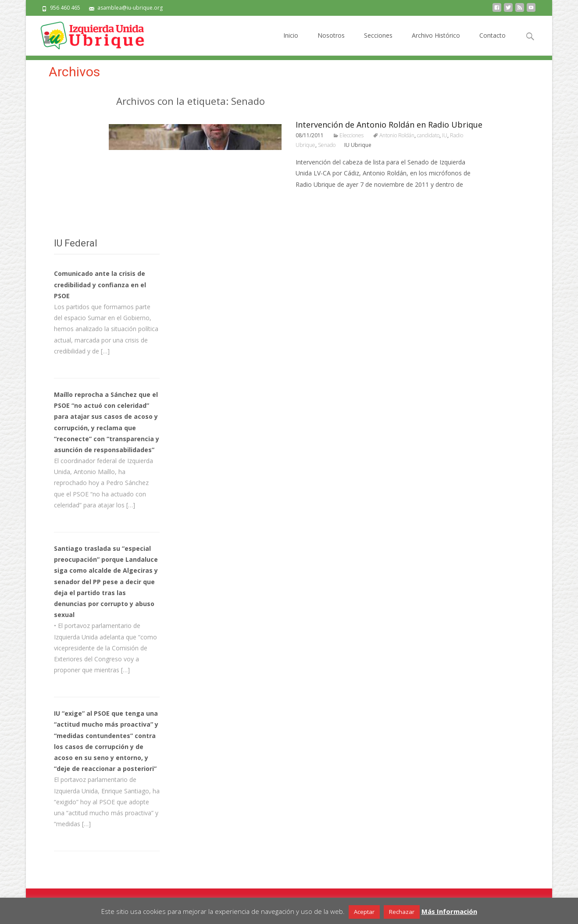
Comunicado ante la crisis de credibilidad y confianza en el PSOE (100, 284)
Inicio (291, 43)
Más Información (449, 911)
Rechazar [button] (402, 912)
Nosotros (331, 43)
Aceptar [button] (364, 912)
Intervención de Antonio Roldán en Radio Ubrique (389, 125)
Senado (327, 145)
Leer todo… (314, 201)
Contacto (492, 43)
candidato (428, 135)
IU (445, 135)
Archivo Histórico (436, 43)
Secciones (378, 43)
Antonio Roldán (397, 135)
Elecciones (351, 135)
